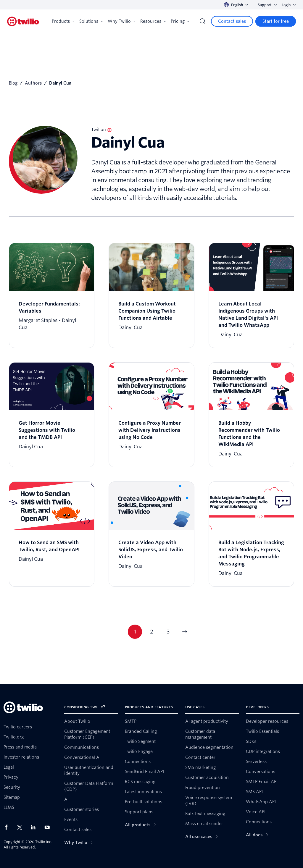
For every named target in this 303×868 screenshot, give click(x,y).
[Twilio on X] (22, 827)
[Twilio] (23, 21)
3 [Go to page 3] (168, 632)
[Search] (203, 21)
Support (267, 5)
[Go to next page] (185, 632)
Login (289, 5)
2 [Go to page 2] (152, 632)
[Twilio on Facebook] (8, 827)
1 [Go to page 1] (135, 632)
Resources (153, 21)
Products (63, 21)
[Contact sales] (232, 21)
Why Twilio (122, 21)
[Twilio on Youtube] (49, 827)
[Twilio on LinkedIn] (35, 827)
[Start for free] (276, 21)
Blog (13, 83)
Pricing (180, 21)
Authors (33, 83)
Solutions (91, 21)
